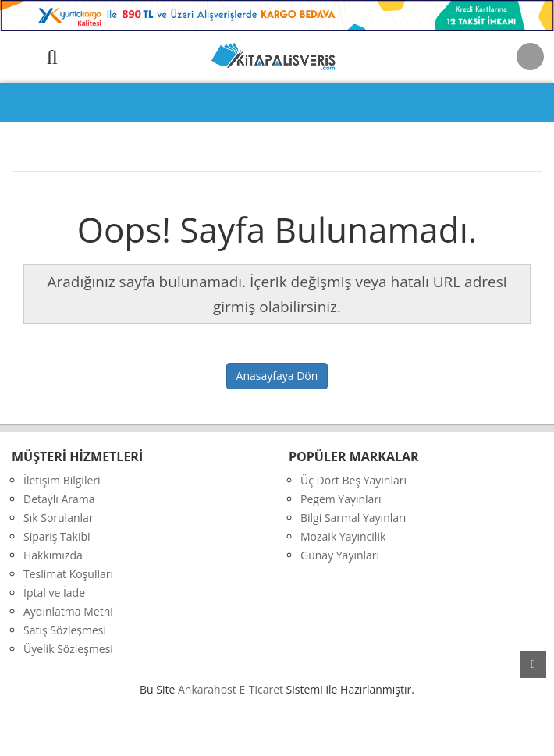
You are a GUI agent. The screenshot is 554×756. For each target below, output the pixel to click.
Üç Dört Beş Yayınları (353, 480)
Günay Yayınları (340, 555)
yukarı (533, 665)
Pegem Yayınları (341, 499)
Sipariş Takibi (57, 536)
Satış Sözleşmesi (65, 630)
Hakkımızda (53, 555)
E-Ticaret (261, 689)
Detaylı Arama (59, 499)
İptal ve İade (54, 593)
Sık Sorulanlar (59, 518)
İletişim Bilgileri (62, 480)
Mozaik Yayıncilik (343, 536)
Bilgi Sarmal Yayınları (353, 518)
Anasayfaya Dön (277, 376)
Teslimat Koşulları (68, 574)
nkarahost (208, 689)
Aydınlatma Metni (68, 611)
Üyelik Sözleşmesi (68, 649)
